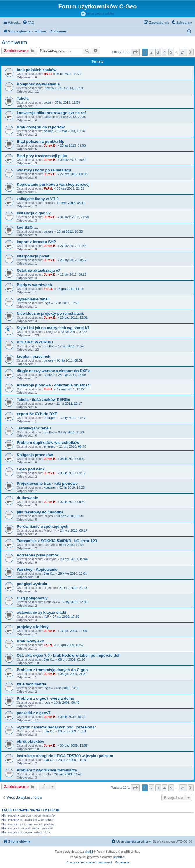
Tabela (23, 98)
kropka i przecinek (33, 356)
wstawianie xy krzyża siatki (41, 612)
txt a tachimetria (31, 684)
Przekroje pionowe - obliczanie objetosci (54, 385)
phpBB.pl (119, 857)
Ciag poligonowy (32, 598)
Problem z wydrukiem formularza (47, 770)
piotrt (47, 102)
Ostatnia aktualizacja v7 (38, 270)
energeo (50, 418)
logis (47, 303)
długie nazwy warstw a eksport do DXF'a (54, 371)
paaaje (49, 131)
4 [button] (164, 52)
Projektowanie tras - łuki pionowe (47, 483)
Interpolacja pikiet (33, 256)
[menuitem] (28, 23)
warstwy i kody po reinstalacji (44, 170)
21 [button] (183, 52)
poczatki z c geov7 (34, 713)
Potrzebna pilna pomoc (38, 555)
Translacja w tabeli (34, 428)
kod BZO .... (27, 227)
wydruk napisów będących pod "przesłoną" (56, 727)
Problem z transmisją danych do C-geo (52, 670)
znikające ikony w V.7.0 (38, 199)
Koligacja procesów (35, 455)
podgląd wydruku (33, 584)
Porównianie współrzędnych (42, 526)
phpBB (89, 852)
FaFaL (48, 188)
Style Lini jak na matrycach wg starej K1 (53, 328)
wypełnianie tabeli (33, 299)
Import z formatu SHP (36, 242)
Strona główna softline (97, 14)
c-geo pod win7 (31, 469)
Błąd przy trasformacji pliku (42, 156)
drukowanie (27, 498)
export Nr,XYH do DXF (37, 414)
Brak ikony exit (30, 641)
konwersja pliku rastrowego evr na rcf (51, 113)
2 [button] (151, 52)
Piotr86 (49, 88)
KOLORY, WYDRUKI (35, 342)
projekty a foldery (33, 627)
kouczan (50, 487)
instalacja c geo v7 (34, 213)
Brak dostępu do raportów (41, 127)
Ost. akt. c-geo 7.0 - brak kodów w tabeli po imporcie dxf (68, 655)
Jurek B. (50, 145)
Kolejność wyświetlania (38, 84)
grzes (48, 74)
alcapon (49, 117)
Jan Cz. (49, 573)
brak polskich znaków (36, 70)
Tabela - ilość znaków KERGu (43, 399)
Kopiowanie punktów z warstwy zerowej (53, 184)
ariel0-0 (49, 346)
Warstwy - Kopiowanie (37, 569)
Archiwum (14, 42)
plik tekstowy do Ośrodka (40, 512)
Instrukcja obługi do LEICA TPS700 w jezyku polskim (65, 756)
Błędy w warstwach (34, 285)
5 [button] (171, 52)
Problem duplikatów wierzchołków (48, 442)
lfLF (46, 616)
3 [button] (158, 52)
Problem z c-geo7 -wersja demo (45, 698)
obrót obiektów (31, 741)
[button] (135, 52)
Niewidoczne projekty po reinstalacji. (50, 313)
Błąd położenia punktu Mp (40, 141)
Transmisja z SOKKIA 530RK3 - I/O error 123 (57, 541)
